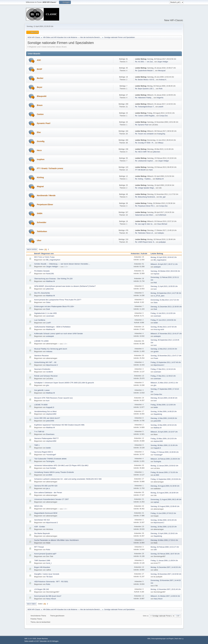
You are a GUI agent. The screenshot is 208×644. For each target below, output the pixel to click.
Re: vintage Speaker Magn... (145, 188)
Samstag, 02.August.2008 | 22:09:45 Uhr (165, 506)
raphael (156, 502)
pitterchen (157, 152)
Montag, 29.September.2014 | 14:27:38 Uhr (166, 293)
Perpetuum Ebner (45, 204)
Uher (39, 240)
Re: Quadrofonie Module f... (145, 71)
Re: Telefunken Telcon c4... (145, 233)
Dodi (48, 309)
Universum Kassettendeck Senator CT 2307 (51, 499)
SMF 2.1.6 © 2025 (30, 639)
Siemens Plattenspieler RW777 (46, 438)
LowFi (49, 323)
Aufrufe (144, 254)
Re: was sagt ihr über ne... (144, 224)
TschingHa (50, 461)
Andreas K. (163, 80)
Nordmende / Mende (46, 195)
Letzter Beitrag (158, 254)
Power (156, 358)
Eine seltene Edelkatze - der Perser (48, 493)
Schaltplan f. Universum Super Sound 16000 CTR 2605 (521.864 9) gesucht (64, 383)
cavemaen (50, 316)
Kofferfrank (162, 215)
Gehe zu (146, 616)
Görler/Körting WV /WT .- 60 (45, 362)
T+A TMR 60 (39, 432)
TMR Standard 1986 (42, 560)
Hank (151, 170)
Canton (40, 114)
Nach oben (31, 604)
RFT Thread (39, 547)
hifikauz (161, 143)
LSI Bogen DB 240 (42, 589)
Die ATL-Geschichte (42, 293)
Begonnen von (48, 254)
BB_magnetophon (53, 260)
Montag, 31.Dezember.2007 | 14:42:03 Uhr (166, 567)
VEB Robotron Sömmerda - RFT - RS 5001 (51, 582)
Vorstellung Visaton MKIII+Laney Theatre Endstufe (54, 472)
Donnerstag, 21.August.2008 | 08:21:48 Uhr (166, 499)
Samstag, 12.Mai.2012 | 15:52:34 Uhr (164, 349)
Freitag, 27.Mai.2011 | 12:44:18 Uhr (163, 369)
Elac (39, 132)
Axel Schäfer (51, 468)
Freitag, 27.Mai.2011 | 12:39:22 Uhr (163, 376)
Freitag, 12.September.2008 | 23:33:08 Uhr (166, 479)
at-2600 (49, 475)
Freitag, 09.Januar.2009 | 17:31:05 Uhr (164, 472)
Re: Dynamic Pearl (142, 125)
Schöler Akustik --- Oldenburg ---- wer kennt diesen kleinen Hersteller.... (62, 264)
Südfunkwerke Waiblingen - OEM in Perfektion (52, 327)
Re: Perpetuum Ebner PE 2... (145, 206)
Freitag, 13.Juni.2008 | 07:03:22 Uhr (163, 513)
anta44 (161, 107)
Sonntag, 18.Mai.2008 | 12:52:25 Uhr (164, 527)
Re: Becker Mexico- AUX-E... (145, 80)
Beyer (40, 87)
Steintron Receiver (42, 356)
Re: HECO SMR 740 (142, 152)
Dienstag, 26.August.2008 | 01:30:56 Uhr (165, 486)
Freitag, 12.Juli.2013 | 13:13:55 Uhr (163, 313)
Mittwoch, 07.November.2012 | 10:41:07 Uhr (166, 334)
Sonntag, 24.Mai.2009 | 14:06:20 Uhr (164, 412)
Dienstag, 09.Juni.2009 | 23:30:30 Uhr (164, 398)
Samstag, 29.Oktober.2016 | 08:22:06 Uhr (165, 271)
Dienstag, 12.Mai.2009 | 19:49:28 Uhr (164, 418)
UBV (155, 550)
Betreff (37, 254)
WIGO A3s (38, 506)
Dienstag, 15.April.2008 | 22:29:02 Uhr (164, 533)
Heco (39, 150)
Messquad (162, 71)
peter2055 (50, 421)
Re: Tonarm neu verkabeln (144, 134)
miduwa (49, 351)
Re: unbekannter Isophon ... (145, 161)
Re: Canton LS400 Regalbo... (145, 116)
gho (48, 385)
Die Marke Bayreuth (42, 533)
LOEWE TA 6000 (41, 405)
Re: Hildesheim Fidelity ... (144, 98)
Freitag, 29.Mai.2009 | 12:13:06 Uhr (163, 405)
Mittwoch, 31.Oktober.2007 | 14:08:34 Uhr (165, 596)
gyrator (156, 352)
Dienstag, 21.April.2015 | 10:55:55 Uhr (164, 286)
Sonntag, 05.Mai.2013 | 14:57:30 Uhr (164, 327)
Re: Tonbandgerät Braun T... (145, 107)
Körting (40, 177)
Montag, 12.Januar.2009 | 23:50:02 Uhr (164, 466)
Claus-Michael (162, 224)
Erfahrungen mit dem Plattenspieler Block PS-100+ (54, 306)
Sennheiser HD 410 (42, 520)
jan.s (48, 488)
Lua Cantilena (40, 320)
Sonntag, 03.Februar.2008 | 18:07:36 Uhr (165, 554)
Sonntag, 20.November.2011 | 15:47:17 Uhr (166, 356)
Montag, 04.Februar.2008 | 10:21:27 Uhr (165, 547)
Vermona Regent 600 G (44, 452)
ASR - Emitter (40, 527)
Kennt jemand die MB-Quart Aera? (48, 596)
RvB (155, 283)
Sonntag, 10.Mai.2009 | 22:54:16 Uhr (164, 425)
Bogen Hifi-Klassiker (42, 567)
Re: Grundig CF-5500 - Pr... (145, 143)
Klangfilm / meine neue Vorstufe (47, 574)
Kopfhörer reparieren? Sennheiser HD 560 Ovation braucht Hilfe (59, 425)
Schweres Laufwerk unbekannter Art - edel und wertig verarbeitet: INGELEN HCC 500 (68, 479)
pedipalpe (162, 242)
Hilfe (149, 639)
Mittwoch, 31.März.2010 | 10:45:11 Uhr (164, 383)
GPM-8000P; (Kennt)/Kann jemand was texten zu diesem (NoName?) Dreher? (65, 286)
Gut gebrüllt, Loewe (42, 390)
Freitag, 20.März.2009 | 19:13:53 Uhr (164, 439)
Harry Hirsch (51, 599)
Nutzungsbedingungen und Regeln (162, 639)
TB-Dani (49, 577)
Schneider (42, 222)
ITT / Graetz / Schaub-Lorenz (50, 168)
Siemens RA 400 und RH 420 (46, 486)
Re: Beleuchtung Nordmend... (146, 197)
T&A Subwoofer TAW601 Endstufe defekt (50, 459)
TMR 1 (37, 445)
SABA (40, 213)
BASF (40, 69)
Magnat (40, 186)
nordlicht (49, 372)
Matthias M (160, 179)
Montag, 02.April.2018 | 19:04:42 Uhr (164, 257)
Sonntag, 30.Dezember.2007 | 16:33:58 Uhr (166, 574)
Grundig (41, 141)
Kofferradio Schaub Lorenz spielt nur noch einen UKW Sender (59, 334)
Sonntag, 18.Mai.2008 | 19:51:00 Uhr (164, 520)
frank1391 (50, 274)
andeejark (157, 267)
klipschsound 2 (52, 365)
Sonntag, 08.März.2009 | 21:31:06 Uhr (164, 445)
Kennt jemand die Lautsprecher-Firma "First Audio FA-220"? (58, 300)
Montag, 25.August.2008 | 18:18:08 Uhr (165, 493)
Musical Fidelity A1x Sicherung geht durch (51, 349)
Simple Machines (42, 639)
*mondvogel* (51, 455)
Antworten (135, 254)
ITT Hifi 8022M (140, 170)
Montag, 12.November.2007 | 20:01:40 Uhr (166, 589)
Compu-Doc (164, 116)
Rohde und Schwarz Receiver (46, 376)
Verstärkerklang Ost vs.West (45, 411)
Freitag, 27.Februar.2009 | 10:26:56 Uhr (165, 452)
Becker (40, 78)
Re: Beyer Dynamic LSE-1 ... (145, 89)
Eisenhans (50, 434)
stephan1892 (51, 414)
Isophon (41, 159)
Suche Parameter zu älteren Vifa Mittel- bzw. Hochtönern (56, 540)
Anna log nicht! (159, 329)
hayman (156, 274)
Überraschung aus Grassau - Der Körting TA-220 (53, 279)
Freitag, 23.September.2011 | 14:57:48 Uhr (166, 362)
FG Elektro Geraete (42, 271)
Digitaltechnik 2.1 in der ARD (45, 313)
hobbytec (161, 233)
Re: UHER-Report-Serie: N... (145, 242)
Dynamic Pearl (44, 123)
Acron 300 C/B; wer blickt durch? (47, 418)
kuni (155, 289)
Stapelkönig (158, 414)
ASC (39, 60)
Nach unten (32, 249)
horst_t (49, 563)
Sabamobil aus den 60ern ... (145, 215)
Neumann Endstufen (42, 369)
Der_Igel (162, 197)
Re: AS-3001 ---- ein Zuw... (144, 62)
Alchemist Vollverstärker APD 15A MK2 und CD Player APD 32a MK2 (61, 465)
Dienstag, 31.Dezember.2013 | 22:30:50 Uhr (166, 307)
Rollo (161, 89)
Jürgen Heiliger (163, 62)
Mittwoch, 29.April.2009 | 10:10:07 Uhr (164, 432)
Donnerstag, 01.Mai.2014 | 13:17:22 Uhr (165, 300)
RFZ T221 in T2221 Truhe (44, 257)
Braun (40, 105)
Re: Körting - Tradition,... (144, 179)
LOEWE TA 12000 (41, 341)
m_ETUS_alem (159, 296)
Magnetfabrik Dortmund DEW (46, 513)
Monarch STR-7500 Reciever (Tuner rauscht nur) (53, 398)
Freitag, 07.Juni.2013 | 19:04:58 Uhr (163, 320)
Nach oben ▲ (179, 639)
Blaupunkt (42, 96)
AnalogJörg (161, 134)
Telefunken (42, 231)
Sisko (48, 302)
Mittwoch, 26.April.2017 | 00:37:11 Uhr (164, 264)
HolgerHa (160, 98)
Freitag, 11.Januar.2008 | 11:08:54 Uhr (164, 561)
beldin (156, 323)
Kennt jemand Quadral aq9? (45, 554)
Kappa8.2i (50, 407)
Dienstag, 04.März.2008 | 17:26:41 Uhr (164, 540)
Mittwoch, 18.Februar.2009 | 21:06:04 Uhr (165, 459)
